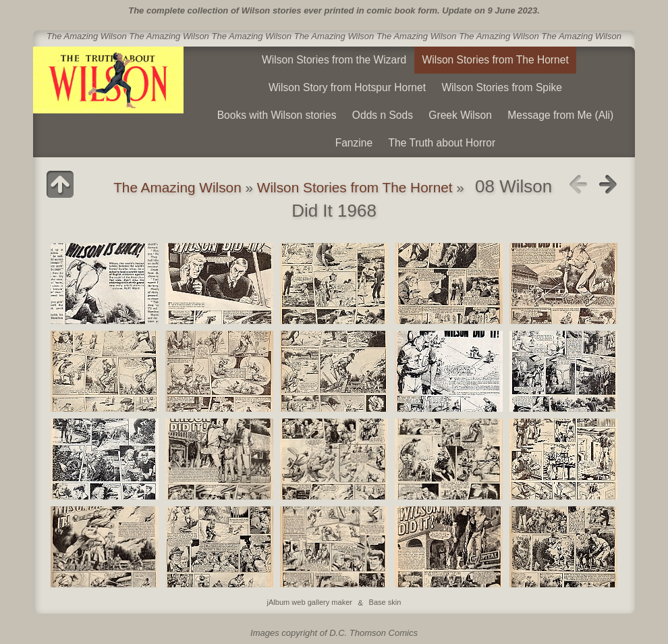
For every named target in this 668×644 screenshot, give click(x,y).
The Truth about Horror (442, 143)
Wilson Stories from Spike (502, 87)
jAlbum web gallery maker (310, 603)
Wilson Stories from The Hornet (496, 60)
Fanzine (354, 143)
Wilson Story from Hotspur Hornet (347, 87)
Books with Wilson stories (277, 115)
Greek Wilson (460, 115)
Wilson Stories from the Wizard (334, 60)
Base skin (385, 603)
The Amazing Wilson (177, 187)
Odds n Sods (383, 115)
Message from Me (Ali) (560, 115)
